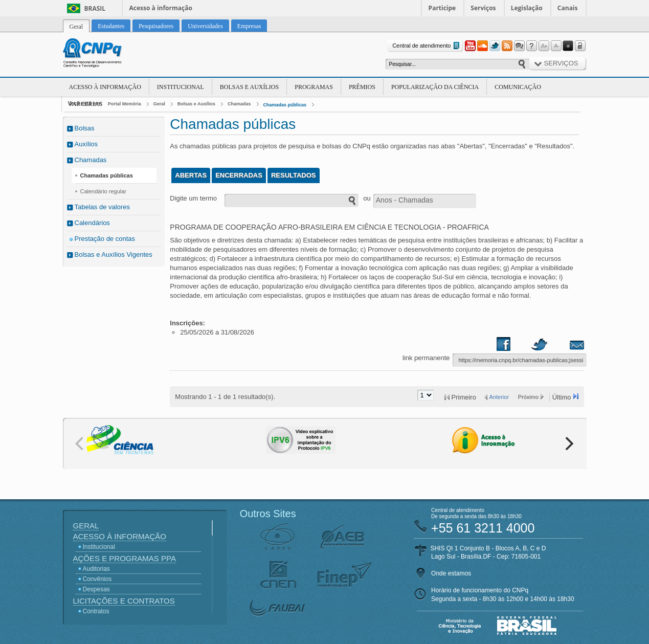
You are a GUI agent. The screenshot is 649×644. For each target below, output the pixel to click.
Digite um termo (193, 198)
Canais (568, 8)
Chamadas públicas (285, 105)
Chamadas (239, 104)
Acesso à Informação (105, 87)
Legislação (527, 8)
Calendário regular (104, 191)
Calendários (92, 223)
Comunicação (518, 87)
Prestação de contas (105, 239)
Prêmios (362, 87)
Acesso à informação (161, 8)
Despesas (96, 589)
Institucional (181, 87)
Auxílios (86, 144)
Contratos (96, 611)
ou (367, 198)
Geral (159, 104)
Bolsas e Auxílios (249, 87)
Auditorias (96, 569)
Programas (314, 87)
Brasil (95, 8)
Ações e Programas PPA (125, 558)
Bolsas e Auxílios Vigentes (114, 254)
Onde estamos (451, 573)
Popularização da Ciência (435, 87)
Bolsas (85, 128)
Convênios (97, 579)
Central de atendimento (427, 46)
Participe (442, 8)
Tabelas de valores (102, 207)
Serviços (483, 8)
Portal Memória (125, 104)
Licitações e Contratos (124, 601)
